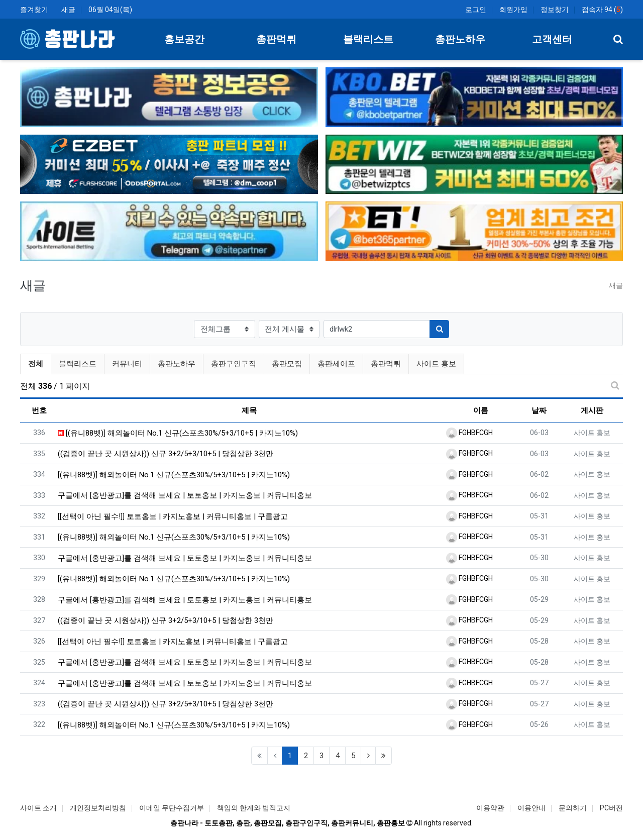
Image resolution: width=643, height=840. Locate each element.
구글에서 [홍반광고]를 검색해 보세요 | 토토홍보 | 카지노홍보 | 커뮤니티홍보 (185, 495)
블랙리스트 (78, 364)
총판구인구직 (234, 364)
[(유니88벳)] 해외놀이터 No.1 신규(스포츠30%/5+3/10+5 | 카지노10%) (178, 433)
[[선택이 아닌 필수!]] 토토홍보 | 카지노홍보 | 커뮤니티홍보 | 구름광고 (173, 516)
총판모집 (287, 364)
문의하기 (573, 808)
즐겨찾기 (34, 10)
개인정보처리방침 (98, 808)
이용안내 (531, 808)
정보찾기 (555, 10)
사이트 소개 (38, 808)
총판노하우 (177, 364)
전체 (36, 364)
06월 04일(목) (110, 10)
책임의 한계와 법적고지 (254, 808)
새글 (68, 10)
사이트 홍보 (436, 364)
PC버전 (611, 808)
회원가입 (513, 10)
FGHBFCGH (469, 433)
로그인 (476, 10)
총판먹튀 (386, 364)
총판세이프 (336, 364)
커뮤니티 (127, 364)
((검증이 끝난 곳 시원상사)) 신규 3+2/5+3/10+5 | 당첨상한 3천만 (166, 454)
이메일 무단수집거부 (172, 808)
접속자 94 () (602, 10)
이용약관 (490, 808)
